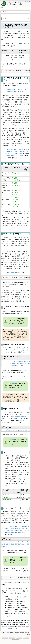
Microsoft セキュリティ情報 (15, 156)
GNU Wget (8, 412)
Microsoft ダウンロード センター (17, 90)
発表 (13, 125)
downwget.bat (15, 440)
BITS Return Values (14, 629)
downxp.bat (14, 383)
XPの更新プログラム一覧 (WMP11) (16, 192)
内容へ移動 (27, 2)
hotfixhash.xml (15, 558)
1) (26, 396)
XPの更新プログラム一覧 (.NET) (16, 199)
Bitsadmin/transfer (13, 273)
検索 (14, 8)
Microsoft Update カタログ (15, 92)
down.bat (13, 319)
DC (5, 361)
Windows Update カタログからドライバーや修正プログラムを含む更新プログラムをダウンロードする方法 (17, 152)
